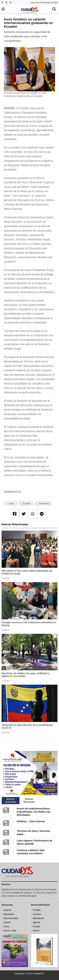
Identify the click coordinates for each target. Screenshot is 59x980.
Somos (36, 931)
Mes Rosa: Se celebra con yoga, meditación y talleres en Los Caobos (26, 675)
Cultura (7, 922)
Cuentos (37, 914)
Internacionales (11, 918)
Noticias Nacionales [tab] (29, 800)
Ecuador (26, 504)
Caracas (7, 910)
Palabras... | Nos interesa (31, 821)
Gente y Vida (10, 931)
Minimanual (38, 918)
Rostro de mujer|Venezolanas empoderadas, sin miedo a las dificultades (34, 812)
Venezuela (44, 504)
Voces (6, 926)
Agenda (37, 922)
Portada (37, 910)
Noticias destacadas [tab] (11, 800)
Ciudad (36, 926)
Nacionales (9, 914)
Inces (12, 504)
